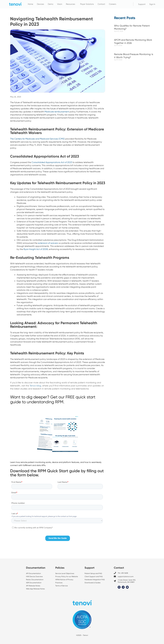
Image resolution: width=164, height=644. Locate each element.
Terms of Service (62, 586)
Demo (51, 4)
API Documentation (33, 573)
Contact (101, 4)
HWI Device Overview (34, 576)
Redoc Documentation (35, 580)
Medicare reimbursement (57, 112)
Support (142, 4)
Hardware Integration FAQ (95, 580)
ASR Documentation (34, 583)
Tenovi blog (35, 386)
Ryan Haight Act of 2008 (36, 249)
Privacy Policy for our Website (67, 576)
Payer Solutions (87, 4)
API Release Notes (33, 586)
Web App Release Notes (35, 589)
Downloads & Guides (93, 583)
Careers (113, 4)
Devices (40, 4)
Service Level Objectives (65, 573)
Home (30, 4)
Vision (60, 4)
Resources (71, 4)
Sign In (152, 4)
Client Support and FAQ (94, 576)
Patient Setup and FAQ (93, 573)
